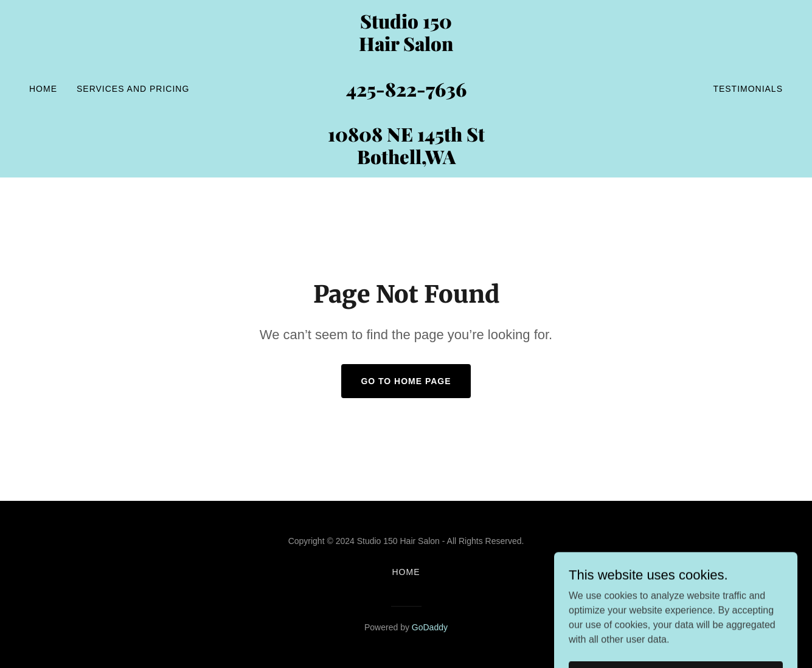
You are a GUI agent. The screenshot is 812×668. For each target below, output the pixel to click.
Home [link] (43, 89)
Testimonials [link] (748, 89)
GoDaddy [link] (430, 627)
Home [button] (406, 572)
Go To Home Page (406, 381)
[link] (406, 161)
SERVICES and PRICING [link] (133, 89)
